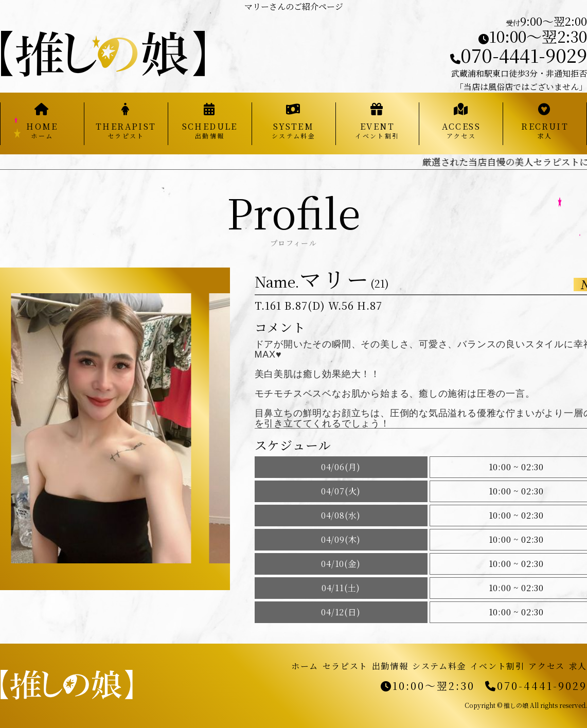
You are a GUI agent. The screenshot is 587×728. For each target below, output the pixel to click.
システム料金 (439, 666)
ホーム (305, 666)
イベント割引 (497, 666)
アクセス (546, 666)
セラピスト (345, 666)
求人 (578, 666)
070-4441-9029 (519, 55)
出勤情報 (390, 666)
